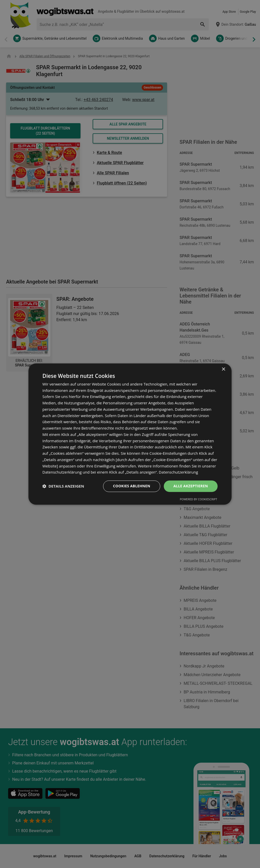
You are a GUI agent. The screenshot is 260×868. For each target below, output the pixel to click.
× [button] (223, 369)
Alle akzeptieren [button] (191, 486)
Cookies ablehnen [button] (132, 486)
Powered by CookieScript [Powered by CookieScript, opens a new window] (198, 499)
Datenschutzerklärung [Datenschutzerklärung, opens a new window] (178, 472)
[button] (63, 486)
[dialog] (130, 434)
